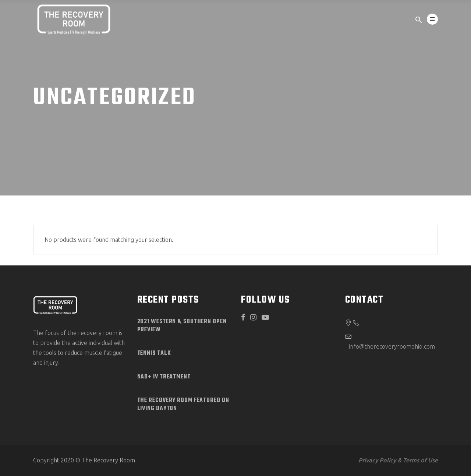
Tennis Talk (154, 353)
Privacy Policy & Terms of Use (398, 460)
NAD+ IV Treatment (164, 377)
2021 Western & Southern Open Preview (182, 326)
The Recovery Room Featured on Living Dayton (183, 405)
